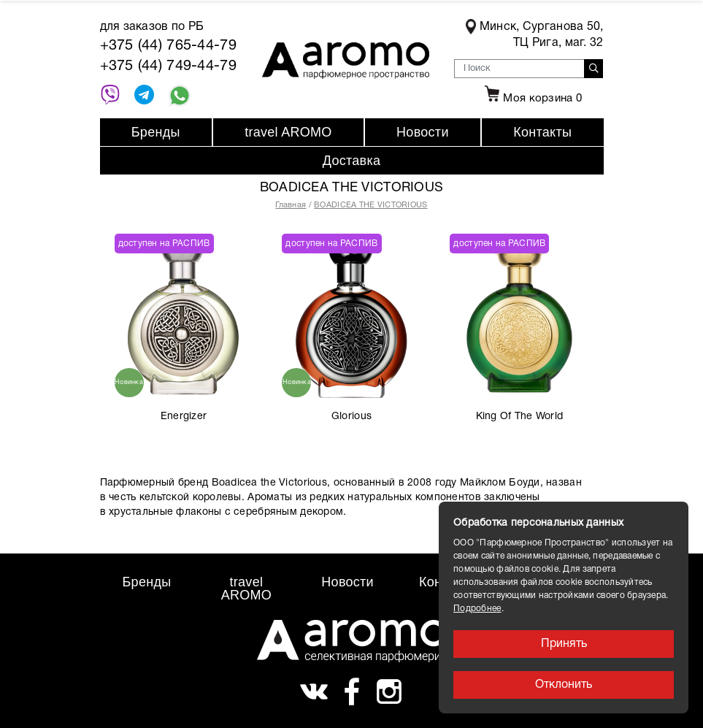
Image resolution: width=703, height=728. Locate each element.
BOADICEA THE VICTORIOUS (370, 205)
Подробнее (477, 609)
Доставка (352, 161)
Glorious (351, 417)
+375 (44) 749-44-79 (168, 66)
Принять (564, 644)
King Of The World (520, 417)
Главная (291, 205)
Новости (423, 132)
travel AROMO (288, 132)
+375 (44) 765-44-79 (168, 46)
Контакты (542, 132)
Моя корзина (531, 99)
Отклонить (564, 685)
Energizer (184, 417)
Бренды (156, 132)
